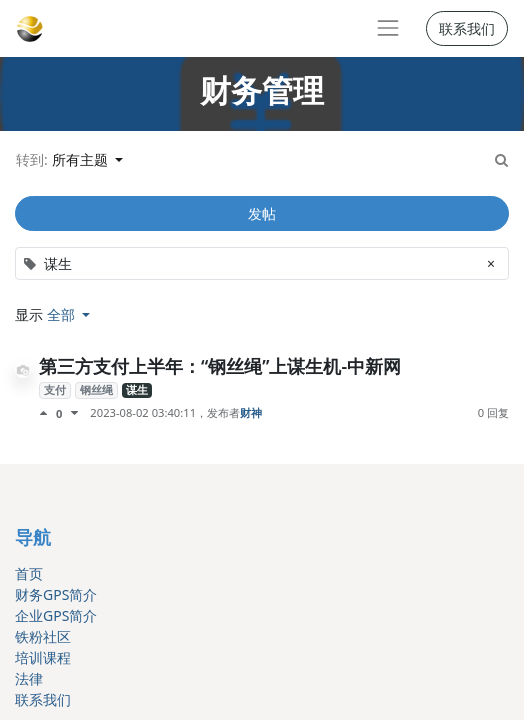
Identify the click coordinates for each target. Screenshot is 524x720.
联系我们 (467, 28)
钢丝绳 (96, 390)
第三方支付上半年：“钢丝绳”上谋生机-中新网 (220, 366)
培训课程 (43, 657)
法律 (29, 678)
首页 (29, 573)
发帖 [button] (262, 213)
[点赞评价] (47, 413)
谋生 (137, 390)
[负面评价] (74, 413)
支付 (55, 390)
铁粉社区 (43, 636)
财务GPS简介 (56, 594)
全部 (63, 314)
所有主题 (82, 159)
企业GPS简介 (56, 615)
